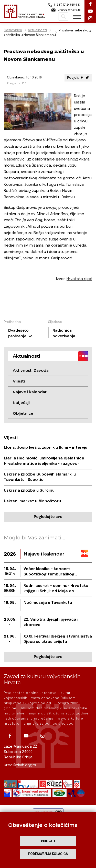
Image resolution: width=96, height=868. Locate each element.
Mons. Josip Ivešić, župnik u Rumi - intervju (46, 448)
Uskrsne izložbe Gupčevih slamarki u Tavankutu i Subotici (40, 477)
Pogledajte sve (48, 517)
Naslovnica (13, 30)
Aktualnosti (37, 30)
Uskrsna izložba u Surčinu (29, 491)
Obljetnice (23, 413)
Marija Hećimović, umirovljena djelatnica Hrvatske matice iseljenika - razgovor (44, 461)
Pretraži (63, 17)
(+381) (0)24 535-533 (64, 5)
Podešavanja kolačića (48, 854)
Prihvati (48, 841)
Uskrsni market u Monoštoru (32, 501)
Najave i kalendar (30, 392)
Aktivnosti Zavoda (31, 370)
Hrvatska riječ (79, 279)
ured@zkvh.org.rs (20, 765)
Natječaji (21, 403)
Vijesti (19, 381)
